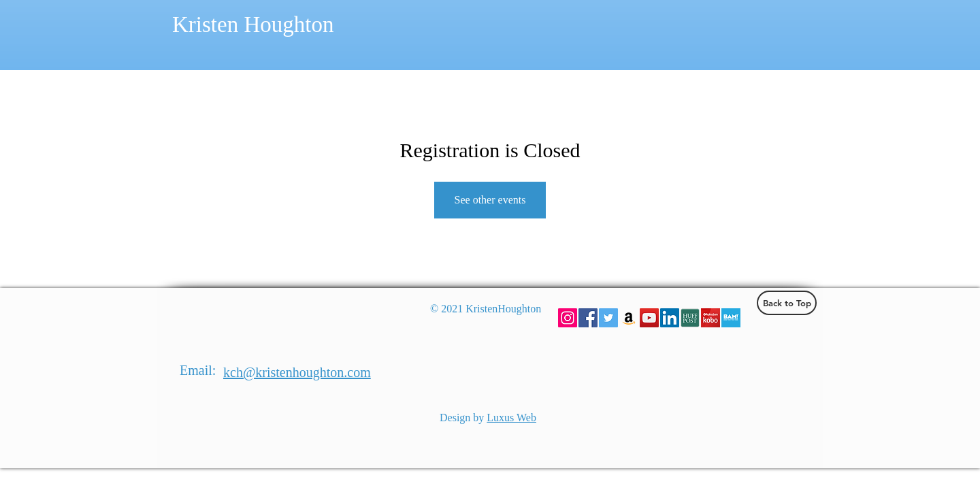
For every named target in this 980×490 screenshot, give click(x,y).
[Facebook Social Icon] (588, 318)
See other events (490, 200)
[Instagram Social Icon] (568, 318)
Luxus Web (511, 418)
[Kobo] (710, 318)
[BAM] (731, 318)
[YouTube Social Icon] (649, 318)
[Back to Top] (787, 303)
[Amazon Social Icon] (629, 318)
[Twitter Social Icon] (608, 318)
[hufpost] (690, 318)
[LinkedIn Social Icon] (670, 318)
